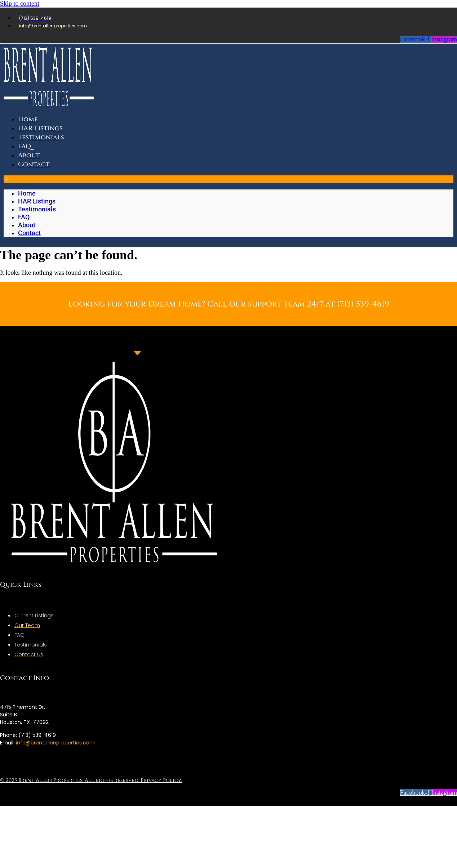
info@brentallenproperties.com (55, 743)
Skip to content (20, 4)
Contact (34, 164)
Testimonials (41, 137)
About (27, 225)
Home (27, 193)
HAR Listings (37, 201)
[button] (228, 179)
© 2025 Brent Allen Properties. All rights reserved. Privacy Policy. (91, 780)
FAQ (24, 217)
